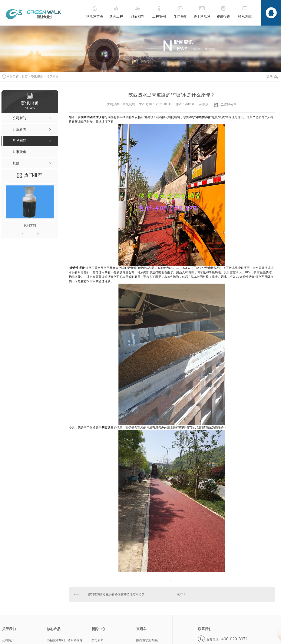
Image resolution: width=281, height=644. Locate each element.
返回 (272, 77)
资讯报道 (37, 77)
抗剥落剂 (30, 225)
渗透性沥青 (203, 117)
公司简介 (8, 640)
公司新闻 (97, 640)
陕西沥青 (108, 427)
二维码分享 (229, 104)
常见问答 (52, 77)
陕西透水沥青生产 (148, 640)
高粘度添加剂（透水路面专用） (68, 640)
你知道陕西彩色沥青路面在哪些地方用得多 (116, 594)
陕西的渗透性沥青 (93, 117)
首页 (25, 77)
